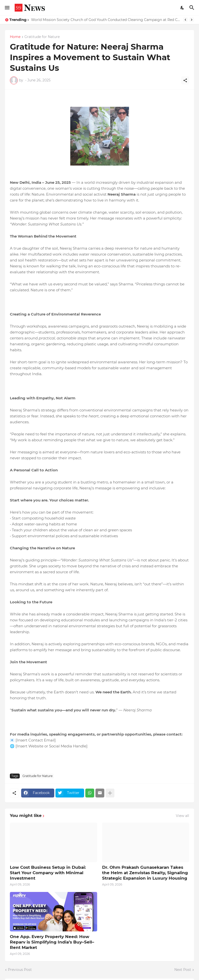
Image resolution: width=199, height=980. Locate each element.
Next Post (183, 970)
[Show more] (110, 793)
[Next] (192, 20)
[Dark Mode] (182, 8)
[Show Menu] (7, 8)
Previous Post (20, 970)
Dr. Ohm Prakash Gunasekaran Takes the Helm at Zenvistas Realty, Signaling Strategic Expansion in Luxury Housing (145, 873)
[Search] (192, 8)
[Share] (185, 80)
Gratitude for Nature (42, 37)
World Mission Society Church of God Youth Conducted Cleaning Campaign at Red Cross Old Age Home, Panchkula (106, 20)
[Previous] (185, 20)
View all (182, 816)
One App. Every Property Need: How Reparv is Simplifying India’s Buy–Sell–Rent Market (52, 942)
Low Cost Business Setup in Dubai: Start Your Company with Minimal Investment (48, 873)
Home (15, 37)
